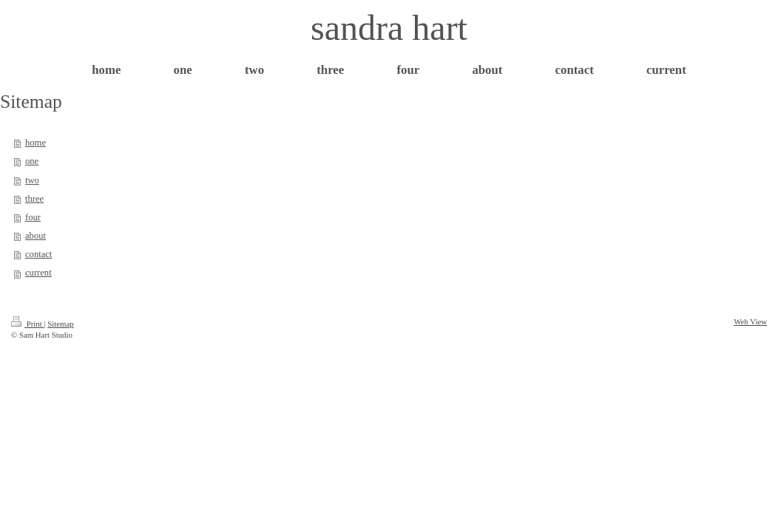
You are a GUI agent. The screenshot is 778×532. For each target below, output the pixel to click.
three (34, 199)
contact (38, 254)
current (38, 273)
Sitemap (60, 324)
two (32, 180)
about (35, 236)
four (33, 217)
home (35, 143)
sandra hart (389, 28)
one (32, 161)
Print (27, 324)
